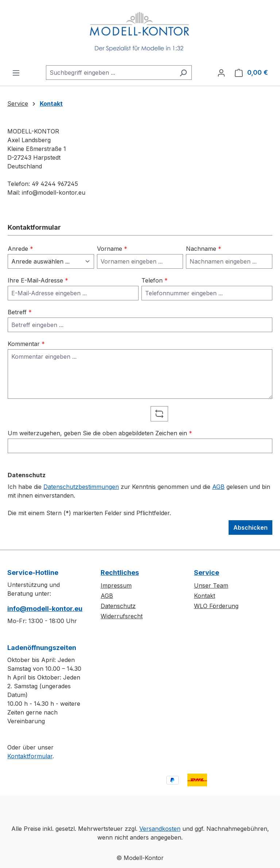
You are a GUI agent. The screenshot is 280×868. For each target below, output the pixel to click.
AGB (218, 487)
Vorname (112, 249)
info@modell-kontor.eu (45, 609)
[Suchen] (183, 73)
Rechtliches (120, 573)
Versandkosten (160, 829)
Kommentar (26, 344)
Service (207, 573)
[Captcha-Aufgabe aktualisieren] (159, 414)
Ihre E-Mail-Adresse (38, 280)
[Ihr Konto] (221, 73)
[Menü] (16, 73)
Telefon (155, 280)
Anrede (20, 249)
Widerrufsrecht (122, 616)
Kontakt (205, 596)
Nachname (204, 249)
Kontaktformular (30, 756)
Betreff (20, 312)
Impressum (116, 585)
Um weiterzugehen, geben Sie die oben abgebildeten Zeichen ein (100, 433)
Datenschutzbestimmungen (81, 487)
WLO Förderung (216, 606)
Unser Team (211, 585)
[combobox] (110, 73)
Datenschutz (118, 606)
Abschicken (250, 528)
